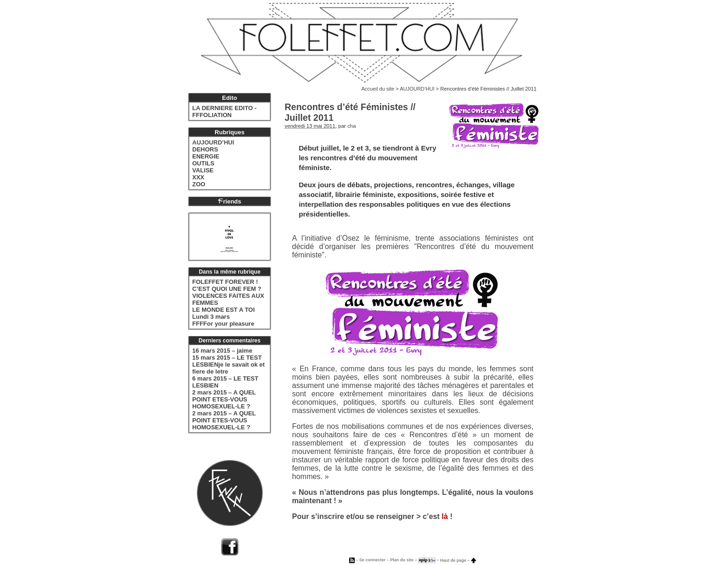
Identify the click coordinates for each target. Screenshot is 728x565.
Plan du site (402, 560)
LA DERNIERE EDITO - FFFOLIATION (224, 112)
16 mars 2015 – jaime (222, 351)
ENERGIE (206, 156)
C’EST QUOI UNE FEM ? (227, 289)
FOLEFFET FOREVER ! (225, 282)
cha (351, 126)
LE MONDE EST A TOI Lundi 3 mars (224, 313)
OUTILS (203, 163)
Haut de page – (458, 560)
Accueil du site (378, 89)
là (445, 516)
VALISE (203, 170)
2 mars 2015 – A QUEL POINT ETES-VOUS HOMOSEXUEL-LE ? (224, 399)
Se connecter (373, 560)
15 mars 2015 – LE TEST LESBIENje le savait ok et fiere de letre (228, 365)
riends (229, 201)
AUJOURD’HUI (417, 89)
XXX (198, 177)
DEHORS (205, 149)
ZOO (199, 184)
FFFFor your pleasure (223, 324)
